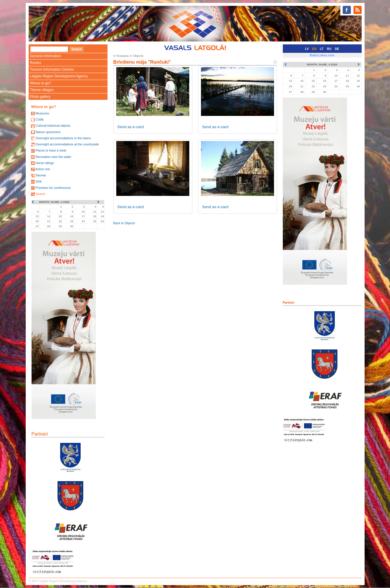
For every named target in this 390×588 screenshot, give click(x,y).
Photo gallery (40, 97)
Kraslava (123, 56)
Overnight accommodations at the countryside (67, 144)
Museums (42, 113)
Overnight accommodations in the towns (63, 138)
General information (45, 56)
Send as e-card (131, 127)
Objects (138, 56)
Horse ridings (45, 163)
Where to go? (41, 83)
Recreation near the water (53, 157)
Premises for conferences (53, 188)
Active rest (43, 169)
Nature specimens (48, 132)
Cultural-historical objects (53, 126)
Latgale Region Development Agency (59, 76)
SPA (38, 182)
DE (337, 49)
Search (40, 194)
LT (322, 49)
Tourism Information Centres (52, 69)
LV (307, 49)
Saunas (41, 175)
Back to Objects (124, 223)
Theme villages (42, 90)
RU (329, 49)
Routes (36, 63)
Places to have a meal (51, 150)
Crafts (39, 119)
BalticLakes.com (322, 55)
